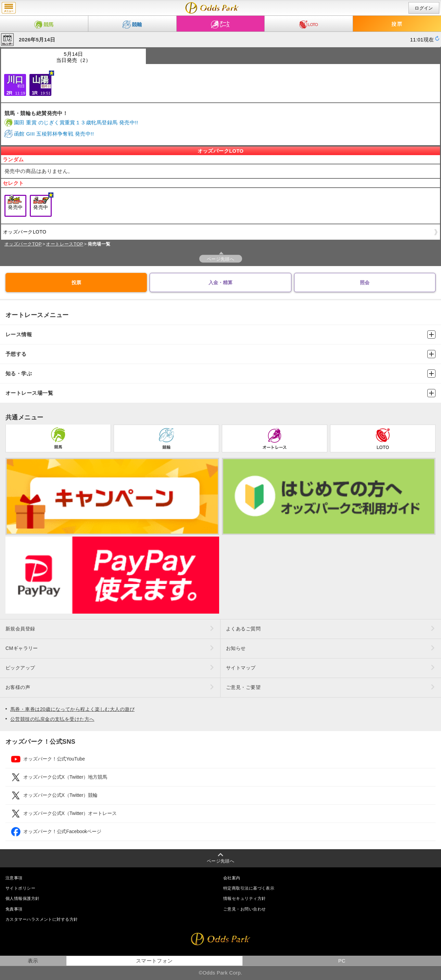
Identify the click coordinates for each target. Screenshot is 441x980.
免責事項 (14, 909)
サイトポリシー (20, 888)
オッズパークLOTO (219, 234)
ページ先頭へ (221, 259)
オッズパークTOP (23, 244)
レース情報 (220, 335)
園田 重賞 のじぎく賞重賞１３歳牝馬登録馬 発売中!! (76, 123)
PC (342, 961)
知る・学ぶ (220, 374)
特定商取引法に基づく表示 (249, 888)
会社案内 (232, 878)
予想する (220, 354)
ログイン (424, 8)
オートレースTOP (65, 244)
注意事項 (14, 878)
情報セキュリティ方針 (244, 899)
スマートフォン (154, 961)
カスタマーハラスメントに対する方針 (42, 919)
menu (9, 8)
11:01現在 (422, 40)
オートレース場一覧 (220, 393)
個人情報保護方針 (23, 899)
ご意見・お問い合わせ (244, 909)
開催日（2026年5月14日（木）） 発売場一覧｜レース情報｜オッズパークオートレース (212, 8)
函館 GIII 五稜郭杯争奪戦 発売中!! (54, 134)
